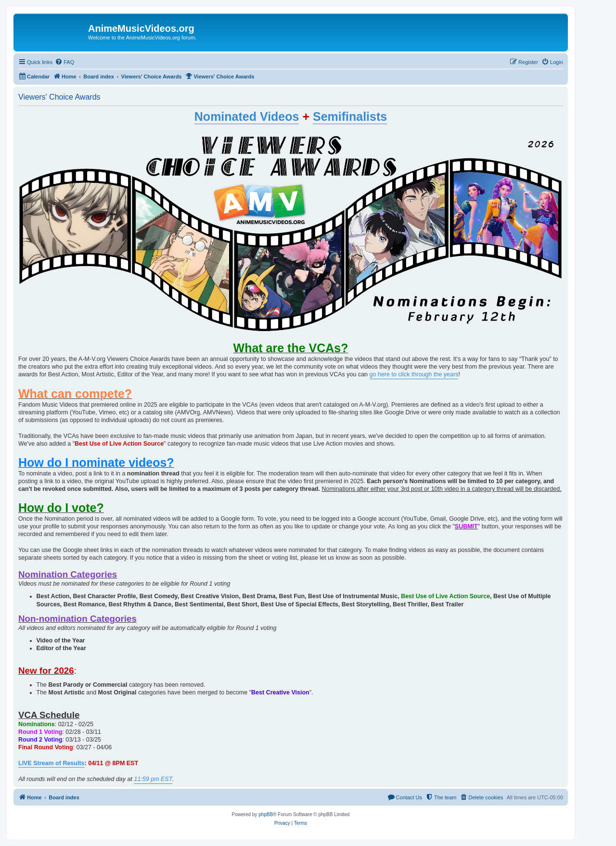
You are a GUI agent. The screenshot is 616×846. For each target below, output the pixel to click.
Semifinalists (350, 116)
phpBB (266, 814)
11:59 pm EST (153, 779)
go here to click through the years (414, 374)
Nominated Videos (247, 116)
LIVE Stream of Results (51, 763)
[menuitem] (64, 62)
